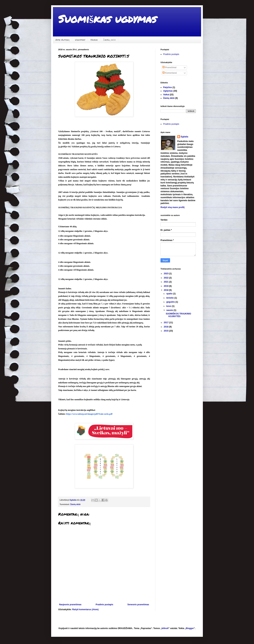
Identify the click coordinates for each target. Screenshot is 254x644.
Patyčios (167, 87)
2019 (167, 286)
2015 (167, 331)
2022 (167, 278)
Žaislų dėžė (109, 40)
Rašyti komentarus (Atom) (85, 609)
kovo (169, 306)
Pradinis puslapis (104, 605)
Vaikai (94, 40)
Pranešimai (169, 67)
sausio (170, 310)
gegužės (171, 302)
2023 (167, 274)
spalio (170, 294)
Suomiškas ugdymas (107, 19)
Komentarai (170, 73)
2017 (167, 323)
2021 (167, 282)
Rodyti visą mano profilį (173, 207)
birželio (170, 298)
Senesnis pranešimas (138, 605)
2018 (167, 290)
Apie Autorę (63, 40)
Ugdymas (80, 40)
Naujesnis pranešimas (70, 605)
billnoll (165, 628)
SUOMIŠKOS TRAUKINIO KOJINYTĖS (178, 315)
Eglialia (185, 137)
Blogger (190, 628)
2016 (167, 327)
